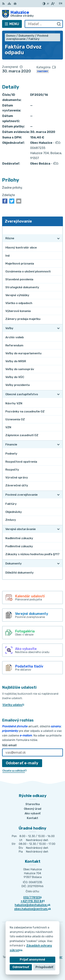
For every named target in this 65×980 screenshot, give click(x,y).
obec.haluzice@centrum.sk (33, 909)
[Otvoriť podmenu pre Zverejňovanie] (58, 230)
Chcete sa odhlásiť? (15, 771)
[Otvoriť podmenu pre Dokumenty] (58, 563)
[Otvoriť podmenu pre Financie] (58, 444)
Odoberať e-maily (22, 763)
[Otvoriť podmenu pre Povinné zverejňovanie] (58, 495)
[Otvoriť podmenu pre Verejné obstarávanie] (58, 529)
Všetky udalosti (13, 705)
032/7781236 (32, 897)
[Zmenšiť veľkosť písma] (48, 4)
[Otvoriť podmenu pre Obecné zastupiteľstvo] (58, 394)
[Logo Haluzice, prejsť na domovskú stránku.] (32, 14)
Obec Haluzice (44, 966)
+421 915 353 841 (33, 901)
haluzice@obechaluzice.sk (33, 905)
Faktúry (43, 71)
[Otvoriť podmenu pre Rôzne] (58, 238)
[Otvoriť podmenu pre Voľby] (58, 328)
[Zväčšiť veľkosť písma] (53, 4)
